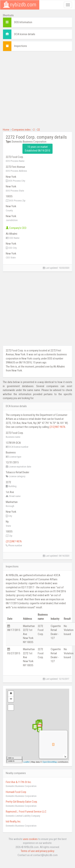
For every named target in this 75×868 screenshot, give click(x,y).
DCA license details (25, 34)
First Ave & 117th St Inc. (19, 782)
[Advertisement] (35, 89)
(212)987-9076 (57, 427)
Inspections (21, 46)
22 (39, 130)
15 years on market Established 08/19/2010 (37, 149)
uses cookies (30, 839)
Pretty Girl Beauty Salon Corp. (22, 802)
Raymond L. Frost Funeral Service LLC (26, 812)
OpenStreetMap (50, 762)
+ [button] (11, 694)
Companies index (21, 130)
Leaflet (26, 762)
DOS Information (23, 22)
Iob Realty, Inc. (13, 821)
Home (6, 130)
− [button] (11, 699)
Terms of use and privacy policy (37, 851)
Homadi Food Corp (16, 792)
